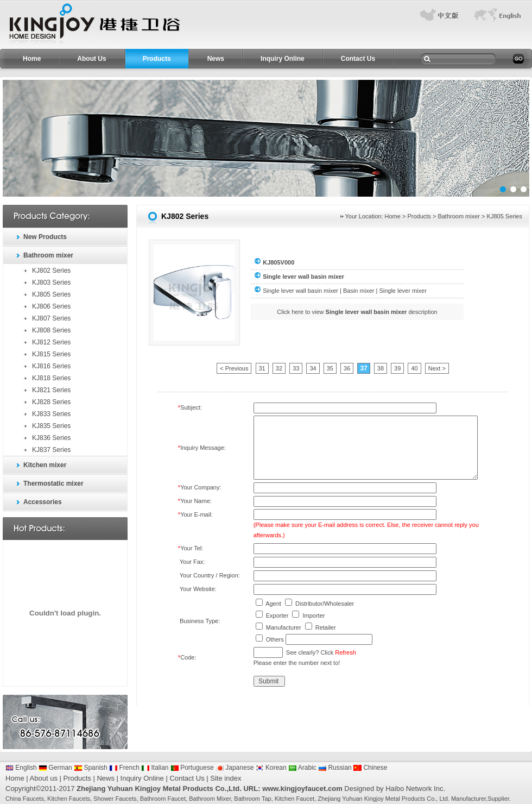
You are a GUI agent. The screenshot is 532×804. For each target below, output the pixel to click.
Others (275, 639)
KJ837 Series (51, 450)
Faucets (33, 799)
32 (279, 368)
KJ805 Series (51, 294)
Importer (313, 615)
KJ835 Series (51, 426)
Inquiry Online (283, 59)
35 (330, 368)
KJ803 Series (51, 282)
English (21, 768)
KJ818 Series (51, 378)
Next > (437, 368)
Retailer (326, 627)
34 (313, 368)
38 (381, 368)
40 (414, 368)
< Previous (234, 368)
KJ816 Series (51, 366)
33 (296, 368)
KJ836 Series (51, 438)
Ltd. (444, 799)
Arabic (302, 768)
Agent (273, 604)
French (124, 768)
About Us (91, 59)
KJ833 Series (51, 414)
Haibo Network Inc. (415, 789)
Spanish (91, 768)
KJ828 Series (51, 402)
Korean (271, 768)
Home (32, 59)
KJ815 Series (51, 354)
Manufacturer (284, 627)
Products (157, 59)
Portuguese (192, 768)
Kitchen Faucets (69, 799)
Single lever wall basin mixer (300, 291)
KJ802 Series (51, 271)
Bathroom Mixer (210, 799)
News (216, 59)
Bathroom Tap (252, 799)
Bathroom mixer (48, 255)
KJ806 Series (51, 306)
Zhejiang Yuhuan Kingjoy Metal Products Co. (377, 799)
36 (347, 368)
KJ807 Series (51, 318)
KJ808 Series (51, 330)
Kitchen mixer (45, 465)
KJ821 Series (51, 390)
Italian (155, 768)
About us (44, 778)
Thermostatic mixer (53, 483)
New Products (45, 237)
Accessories (43, 502)
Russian (335, 768)
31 (262, 368)
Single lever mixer (403, 291)
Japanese (235, 768)
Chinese (370, 768)
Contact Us (358, 59)
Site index (226, 778)
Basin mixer (359, 291)
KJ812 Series (51, 342)
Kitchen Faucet (294, 799)
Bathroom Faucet (163, 799)
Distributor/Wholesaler (325, 604)
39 (397, 368)
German (55, 768)
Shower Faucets (115, 799)
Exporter (277, 615)
